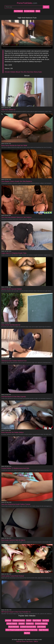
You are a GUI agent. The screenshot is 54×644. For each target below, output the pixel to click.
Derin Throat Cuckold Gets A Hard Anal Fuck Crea (21, 630)
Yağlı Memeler (44, 630)
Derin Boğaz (37, 620)
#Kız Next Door (29, 72)
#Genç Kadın (38, 72)
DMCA (36, 642)
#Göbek (13, 72)
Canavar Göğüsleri (41, 624)
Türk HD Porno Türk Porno (24, 642)
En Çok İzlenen (29, 11)
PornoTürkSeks (27, 3)
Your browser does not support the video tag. (27, 34)
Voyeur (29, 620)
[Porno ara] (24, 7)
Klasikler (22, 624)
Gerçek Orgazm (12, 624)
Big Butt (27, 633)
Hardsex (8, 620)
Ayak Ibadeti (41, 627)
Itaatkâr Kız (30, 624)
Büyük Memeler (14, 627)
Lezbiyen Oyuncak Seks (28, 627)
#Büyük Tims (20, 72)
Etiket (38, 11)
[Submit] (46, 7)
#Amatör (7, 72)
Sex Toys (46, 620)
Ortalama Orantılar (19, 620)
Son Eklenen (18, 11)
